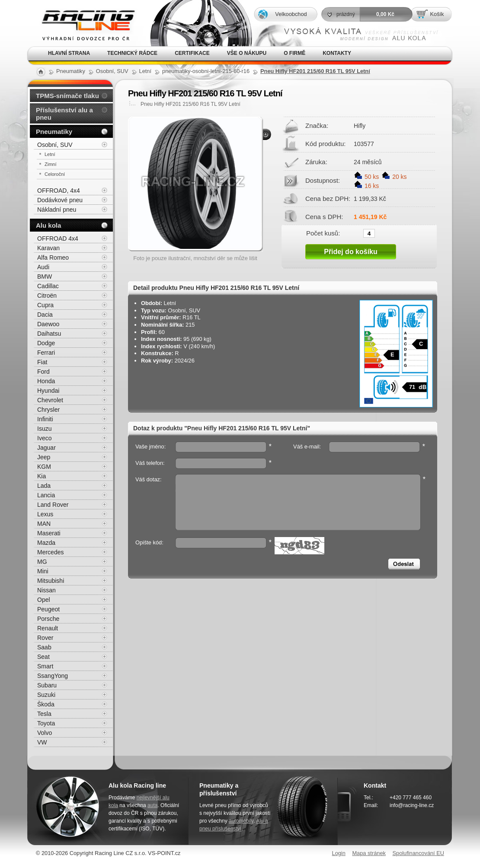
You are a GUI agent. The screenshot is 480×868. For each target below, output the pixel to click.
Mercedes (50, 552)
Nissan (46, 590)
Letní (50, 154)
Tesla (44, 714)
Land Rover (53, 505)
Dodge (46, 343)
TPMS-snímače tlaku (67, 96)
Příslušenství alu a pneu (64, 114)
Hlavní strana (69, 53)
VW (42, 742)
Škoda (46, 704)
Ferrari (46, 353)
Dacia (45, 315)
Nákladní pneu (57, 210)
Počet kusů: (323, 233)
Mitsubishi (51, 581)
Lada (44, 486)
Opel (44, 600)
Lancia (46, 495)
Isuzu (44, 429)
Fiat (42, 362)
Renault (48, 628)
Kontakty (337, 53)
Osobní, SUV (55, 145)
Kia (42, 476)
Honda (46, 381)
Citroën (47, 296)
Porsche (48, 619)
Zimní (51, 164)
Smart (45, 666)
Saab (44, 647)
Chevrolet (50, 400)
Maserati (49, 533)
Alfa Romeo (53, 258)
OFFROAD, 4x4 (59, 191)
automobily (241, 821)
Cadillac (48, 286)
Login (339, 853)
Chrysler (48, 410)
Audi (43, 267)
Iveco (44, 438)
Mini (43, 571)
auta (152, 805)
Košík (437, 14)
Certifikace (192, 53)
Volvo (45, 733)
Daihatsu (49, 334)
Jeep (44, 457)
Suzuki (46, 695)
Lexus (45, 514)
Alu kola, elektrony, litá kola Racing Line (83, 23)
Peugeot (48, 609)
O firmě (294, 53)
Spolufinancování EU (418, 853)
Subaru (47, 685)
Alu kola (48, 225)
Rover (45, 638)
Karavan (48, 248)
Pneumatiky (54, 132)
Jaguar (46, 448)
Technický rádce (132, 53)
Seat (43, 657)
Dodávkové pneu (60, 200)
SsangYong (53, 676)
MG (42, 562)
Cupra (45, 305)
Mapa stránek (369, 853)
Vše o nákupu (247, 53)
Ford (43, 372)
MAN (44, 524)
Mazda (46, 543)
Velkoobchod (291, 14)
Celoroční (55, 174)
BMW (45, 277)
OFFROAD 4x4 (58, 238)
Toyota (46, 723)
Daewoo (48, 324)
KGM (44, 467)
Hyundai (48, 391)
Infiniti (45, 419)
